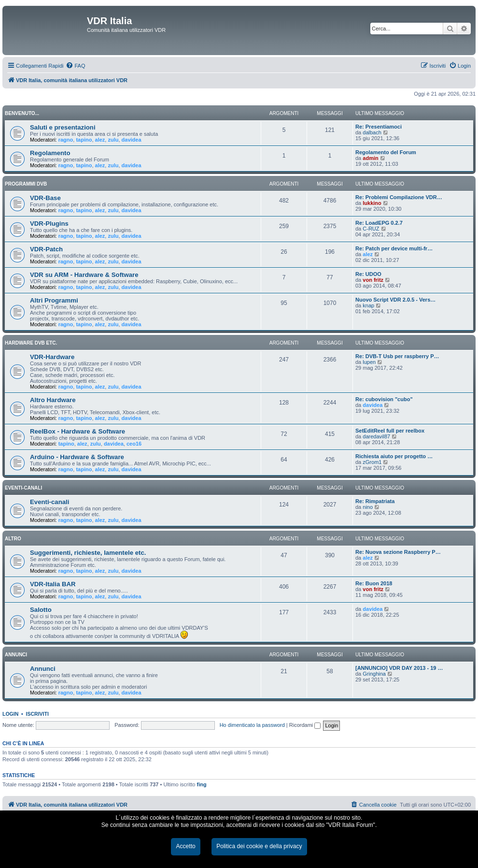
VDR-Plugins (49, 224)
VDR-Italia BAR (53, 584)
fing (202, 784)
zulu (113, 140)
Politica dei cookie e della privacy (259, 846)
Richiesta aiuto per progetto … (394, 456)
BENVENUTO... (22, 113)
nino (368, 507)
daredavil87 (376, 436)
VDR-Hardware (52, 357)
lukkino (372, 203)
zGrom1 (372, 462)
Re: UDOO (368, 274)
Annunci (43, 669)
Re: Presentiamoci (379, 127)
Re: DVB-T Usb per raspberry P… (397, 356)
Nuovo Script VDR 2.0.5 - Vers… (395, 300)
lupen (369, 362)
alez (100, 140)
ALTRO (13, 539)
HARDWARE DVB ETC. (31, 343)
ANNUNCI (16, 655)
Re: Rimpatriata (375, 501)
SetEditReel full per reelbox (390, 431)
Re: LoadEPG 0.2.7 (379, 223)
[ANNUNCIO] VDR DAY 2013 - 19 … (399, 668)
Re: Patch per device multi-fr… (394, 248)
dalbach (372, 132)
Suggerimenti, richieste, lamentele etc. (88, 553)
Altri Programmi (54, 300)
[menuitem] (75, 66)
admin (370, 158)
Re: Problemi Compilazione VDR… (399, 197)
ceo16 (134, 444)
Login (10, 714)
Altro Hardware (53, 400)
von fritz (373, 280)
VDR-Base (45, 198)
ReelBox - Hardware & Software (77, 431)
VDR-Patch (46, 249)
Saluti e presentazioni (63, 127)
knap (368, 305)
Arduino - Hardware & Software (77, 457)
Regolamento (50, 153)
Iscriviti (37, 714)
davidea (132, 140)
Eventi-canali (49, 502)
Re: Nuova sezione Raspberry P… (398, 552)
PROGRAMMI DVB (26, 184)
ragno (66, 140)
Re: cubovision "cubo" (384, 399)
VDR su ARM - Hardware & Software (84, 275)
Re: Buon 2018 (374, 583)
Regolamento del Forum (386, 152)
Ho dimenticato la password (252, 725)
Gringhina (374, 674)
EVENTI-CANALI (23, 488)
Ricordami (305, 725)
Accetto (185, 846)
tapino (84, 140)
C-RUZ (371, 229)
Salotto (41, 610)
